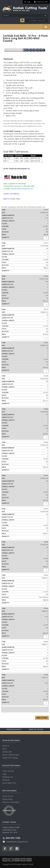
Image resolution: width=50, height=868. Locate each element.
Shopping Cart (8, 777)
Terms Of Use (8, 796)
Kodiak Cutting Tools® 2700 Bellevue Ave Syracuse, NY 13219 (11, 830)
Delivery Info (7, 752)
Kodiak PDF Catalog (10, 758)
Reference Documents (11, 802)
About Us (6, 746)
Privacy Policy (7, 799)
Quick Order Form (9, 783)
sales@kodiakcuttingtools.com (22, 189)
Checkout (6, 780)
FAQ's (5, 749)
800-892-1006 (13, 838)
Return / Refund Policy (11, 755)
